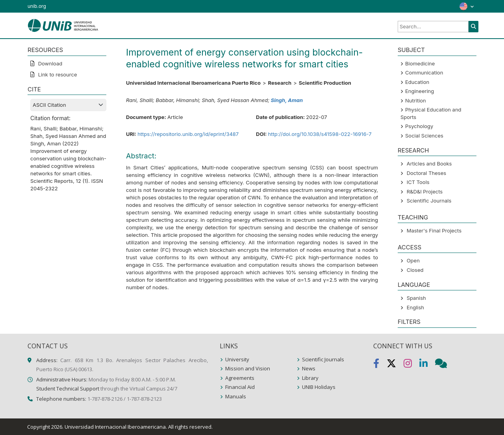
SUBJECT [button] (411, 50)
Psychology (419, 126)
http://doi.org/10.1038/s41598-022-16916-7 (320, 134)
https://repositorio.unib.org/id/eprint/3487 (188, 134)
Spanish (416, 298)
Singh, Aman (287, 100)
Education (417, 82)
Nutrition (416, 100)
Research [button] (413, 150)
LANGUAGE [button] (414, 285)
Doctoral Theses (426, 173)
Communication (424, 72)
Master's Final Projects (434, 231)
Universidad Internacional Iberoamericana (115, 427)
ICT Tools (418, 182)
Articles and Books (429, 164)
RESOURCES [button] (45, 50)
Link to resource (57, 74)
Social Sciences (424, 136)
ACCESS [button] (409, 247)
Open (413, 260)
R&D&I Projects (425, 191)
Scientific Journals (429, 201)
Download (49, 63)
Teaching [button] (413, 217)
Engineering (420, 91)
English (415, 307)
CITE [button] (34, 89)
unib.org (37, 6)
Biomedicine (420, 63)
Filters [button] (409, 322)
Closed (415, 270)
